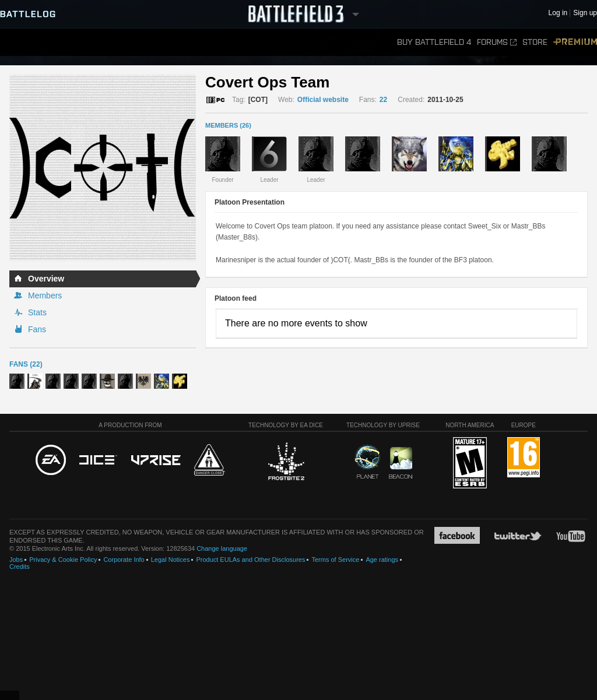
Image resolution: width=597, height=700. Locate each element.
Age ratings (382, 560)
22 (383, 100)
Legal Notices (171, 560)
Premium (575, 42)
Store (535, 42)
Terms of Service (335, 560)
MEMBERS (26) (228, 125)
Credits (20, 567)
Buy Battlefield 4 (434, 42)
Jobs (16, 560)
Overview (46, 279)
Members (45, 296)
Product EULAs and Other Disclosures (250, 560)
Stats (37, 312)
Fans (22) (26, 364)
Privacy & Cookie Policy (63, 560)
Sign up (585, 13)
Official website (323, 100)
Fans (37, 329)
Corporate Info (124, 560)
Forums (497, 42)
